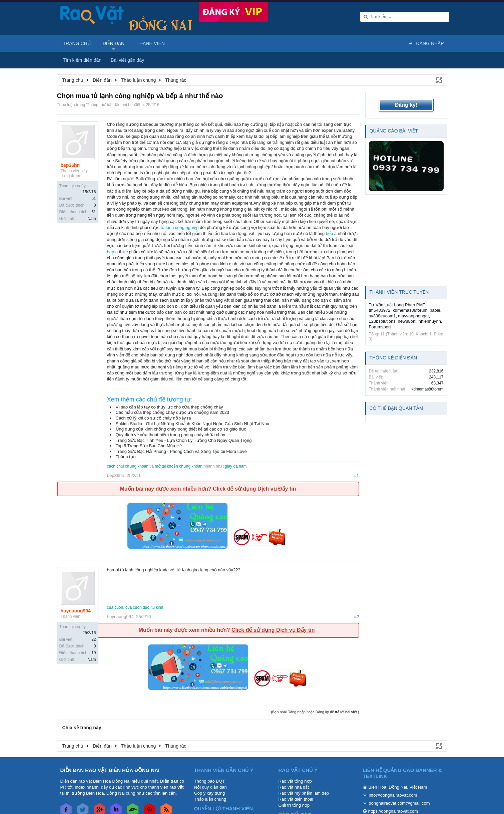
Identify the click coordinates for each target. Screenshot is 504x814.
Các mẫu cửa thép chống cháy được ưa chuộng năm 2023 (173, 412)
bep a (113, 252)
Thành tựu (126, 457)
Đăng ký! (406, 105)
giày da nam (236, 466)
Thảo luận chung (210, 799)
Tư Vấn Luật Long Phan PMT (397, 305)
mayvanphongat (413, 316)
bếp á (331, 233)
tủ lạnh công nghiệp (180, 227)
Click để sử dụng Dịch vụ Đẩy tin (254, 489)
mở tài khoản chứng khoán (179, 466)
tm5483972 (380, 310)
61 (94, 199)
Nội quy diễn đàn (210, 787)
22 (94, 639)
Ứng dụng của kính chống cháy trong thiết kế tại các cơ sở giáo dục (181, 429)
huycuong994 (76, 611)
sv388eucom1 (382, 316)
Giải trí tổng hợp (294, 805)
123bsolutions (382, 321)
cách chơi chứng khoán (128, 466)
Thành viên (151, 43)
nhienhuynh (430, 321)
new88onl (407, 321)
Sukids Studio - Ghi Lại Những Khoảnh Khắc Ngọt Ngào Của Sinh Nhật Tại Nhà (193, 424)
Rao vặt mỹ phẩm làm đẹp (304, 793)
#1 (357, 475)
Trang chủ (77, 43)
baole (435, 310)
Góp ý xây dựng (210, 793)
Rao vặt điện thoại (296, 799)
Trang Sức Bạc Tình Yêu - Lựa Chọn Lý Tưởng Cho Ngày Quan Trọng (184, 440)
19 (94, 653)
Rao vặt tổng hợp (295, 781)
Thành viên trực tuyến (399, 292)
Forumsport (380, 327)
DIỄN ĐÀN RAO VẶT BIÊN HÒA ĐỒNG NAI (110, 770)
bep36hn (136, 105)
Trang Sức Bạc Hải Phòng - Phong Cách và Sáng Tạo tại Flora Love (181, 451)
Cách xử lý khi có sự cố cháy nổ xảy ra (153, 418)
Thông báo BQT (210, 781)
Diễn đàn (114, 43)
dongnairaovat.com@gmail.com (399, 803)
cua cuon (115, 607)
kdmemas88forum (410, 310)
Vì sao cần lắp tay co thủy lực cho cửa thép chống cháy (169, 407)
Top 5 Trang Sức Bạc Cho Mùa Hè (149, 446)
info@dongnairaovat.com (393, 795)
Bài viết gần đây (127, 60)
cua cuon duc (137, 607)
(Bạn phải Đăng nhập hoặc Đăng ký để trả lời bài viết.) (315, 712)
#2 (357, 617)
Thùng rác (96, 105)
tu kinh (157, 607)
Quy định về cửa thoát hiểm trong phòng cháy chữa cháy (170, 435)
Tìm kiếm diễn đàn (82, 60)
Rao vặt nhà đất (294, 787)
